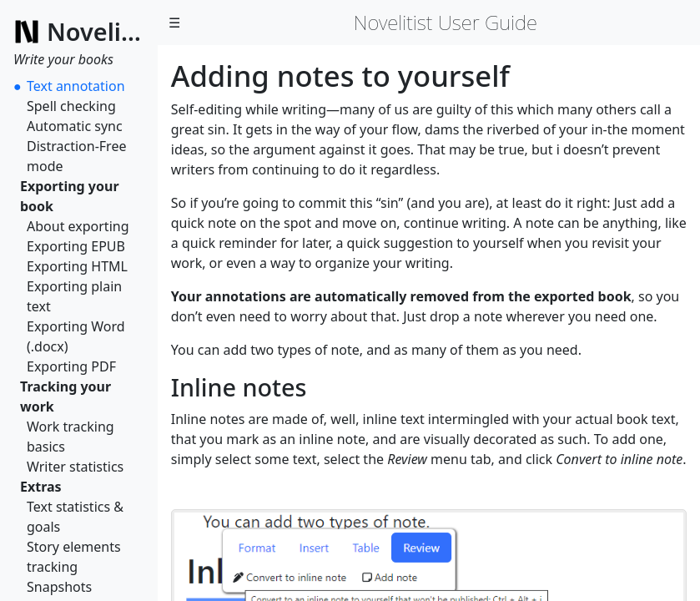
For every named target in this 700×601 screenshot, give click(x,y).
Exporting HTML (77, 266)
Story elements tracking (74, 557)
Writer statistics (75, 467)
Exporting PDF (71, 366)
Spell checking (71, 106)
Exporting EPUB (76, 246)
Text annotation (76, 86)
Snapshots (59, 587)
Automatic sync (75, 126)
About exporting (78, 226)
